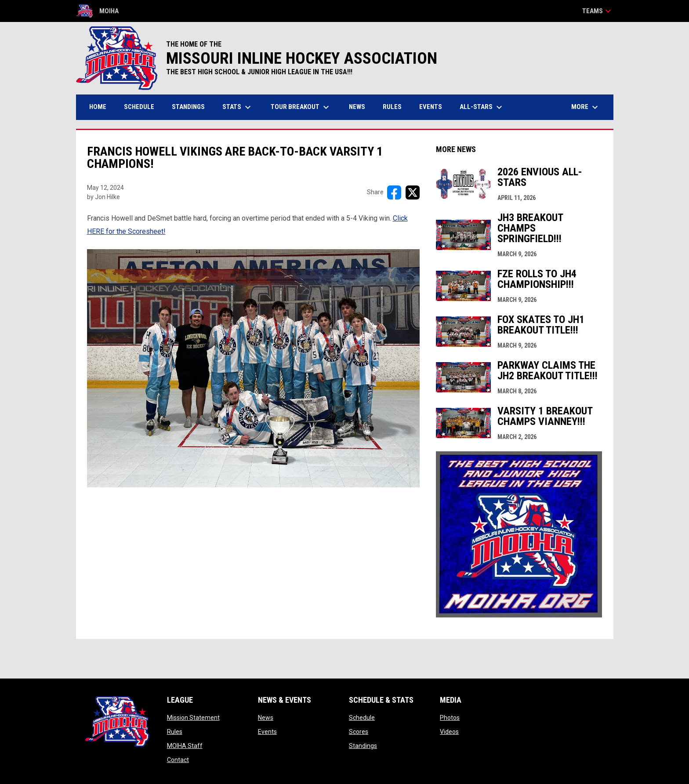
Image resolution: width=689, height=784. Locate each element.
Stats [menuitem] (238, 107)
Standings (363, 746)
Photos (450, 718)
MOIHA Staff (185, 746)
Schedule (362, 718)
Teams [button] (598, 11)
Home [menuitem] (98, 107)
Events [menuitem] (431, 107)
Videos (449, 732)
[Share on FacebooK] (394, 192)
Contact (178, 760)
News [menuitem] (357, 107)
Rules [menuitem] (392, 107)
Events (267, 732)
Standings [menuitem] (188, 107)
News (266, 718)
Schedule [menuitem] (139, 107)
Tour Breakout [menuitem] (301, 107)
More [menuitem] (586, 107)
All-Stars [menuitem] (482, 107)
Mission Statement (193, 718)
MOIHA (97, 11)
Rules (175, 732)
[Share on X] (413, 192)
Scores (359, 732)
